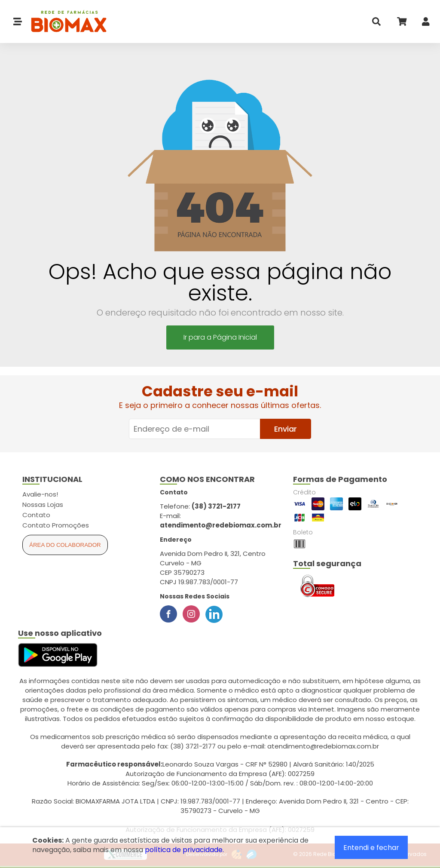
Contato (36, 515)
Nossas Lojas (43, 505)
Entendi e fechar (371, 848)
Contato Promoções (56, 525)
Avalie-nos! (40, 494)
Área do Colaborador (65, 545)
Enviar (286, 429)
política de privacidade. (184, 850)
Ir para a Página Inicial (220, 337)
